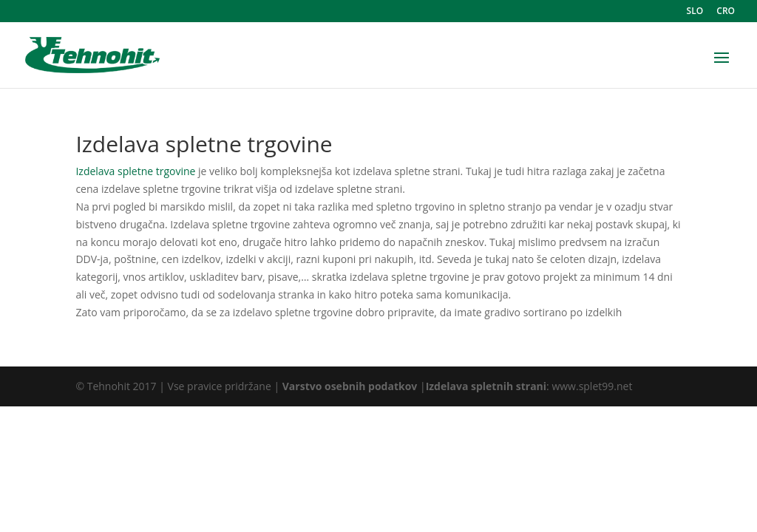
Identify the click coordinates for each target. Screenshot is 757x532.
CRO (726, 12)
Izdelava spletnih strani (486, 386)
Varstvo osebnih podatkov (350, 386)
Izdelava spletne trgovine (135, 171)
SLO (695, 12)
